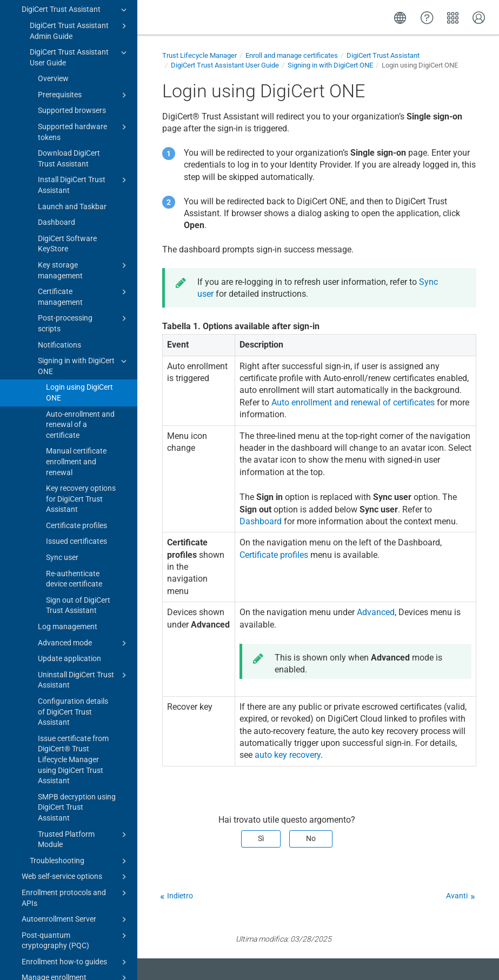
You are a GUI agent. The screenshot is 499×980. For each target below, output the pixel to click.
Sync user (62, 424)
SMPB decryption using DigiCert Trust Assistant (77, 674)
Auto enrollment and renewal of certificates (353, 402)
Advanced (376, 612)
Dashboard (56, 89)
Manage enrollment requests (76, 849)
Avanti (457, 896)
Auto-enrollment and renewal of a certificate (80, 292)
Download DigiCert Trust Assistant (69, 25)
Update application (69, 525)
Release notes (37, 960)
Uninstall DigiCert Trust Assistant (84, 546)
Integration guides (72, 926)
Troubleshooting (80, 728)
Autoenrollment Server (76, 786)
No (311, 838)
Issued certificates (76, 408)
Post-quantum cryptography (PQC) (76, 807)
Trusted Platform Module (84, 706)
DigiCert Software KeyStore (67, 111)
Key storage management (84, 137)
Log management (68, 494)
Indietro (180, 896)
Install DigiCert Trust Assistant (84, 51)
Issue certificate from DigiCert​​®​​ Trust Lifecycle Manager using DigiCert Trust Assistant (73, 626)
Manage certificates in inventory (76, 876)
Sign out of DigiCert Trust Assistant (78, 472)
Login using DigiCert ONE (79, 259)
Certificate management (84, 163)
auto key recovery (288, 755)
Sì (261, 838)
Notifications (59, 212)
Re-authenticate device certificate (74, 446)
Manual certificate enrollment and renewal (76, 328)
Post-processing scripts (84, 190)
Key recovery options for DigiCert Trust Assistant (81, 366)
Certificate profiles (76, 392)
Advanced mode (84, 510)
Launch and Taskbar (72, 74)
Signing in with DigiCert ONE (84, 232)
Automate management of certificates (72, 903)
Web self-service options (76, 744)
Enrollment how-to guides (76, 829)
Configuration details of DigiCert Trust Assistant (73, 579)
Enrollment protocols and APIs (76, 764)
